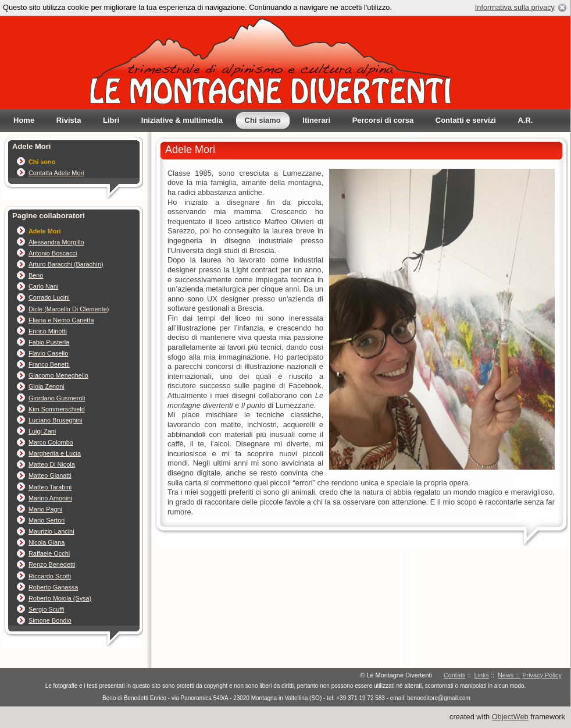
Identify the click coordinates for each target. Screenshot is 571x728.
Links (482, 675)
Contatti (454, 675)
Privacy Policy (542, 675)
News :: (509, 675)
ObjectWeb (510, 717)
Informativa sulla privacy (515, 7)
